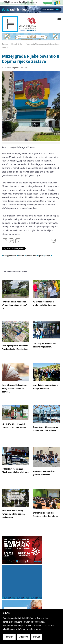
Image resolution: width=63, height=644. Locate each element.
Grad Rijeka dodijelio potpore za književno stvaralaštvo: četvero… (14, 389)
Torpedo (5, 44)
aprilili (41, 256)
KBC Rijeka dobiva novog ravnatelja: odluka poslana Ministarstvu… (13, 514)
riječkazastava (31, 256)
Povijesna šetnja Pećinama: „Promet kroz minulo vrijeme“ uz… (15, 305)
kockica (21, 256)
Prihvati (37, 637)
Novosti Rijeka (17, 44)
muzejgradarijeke (10, 256)
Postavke (9, 637)
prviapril (47, 256)
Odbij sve (23, 637)
